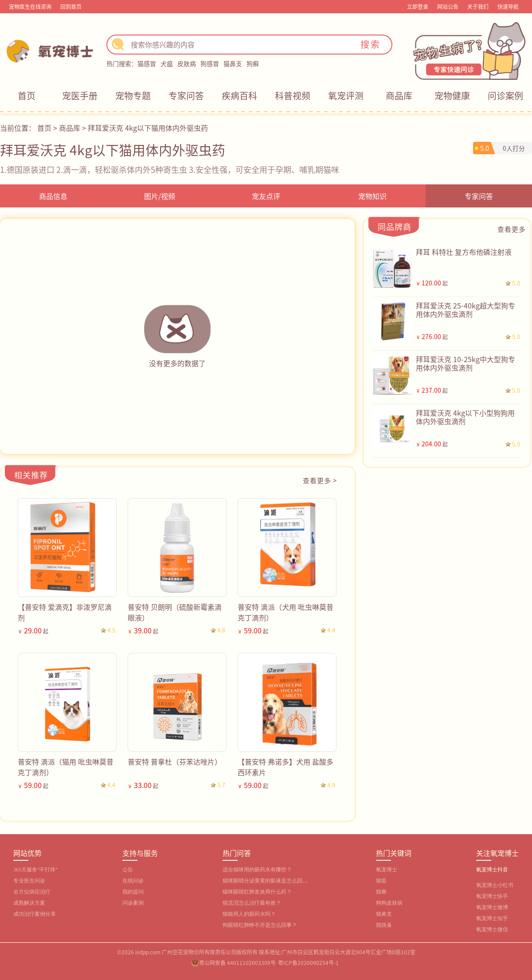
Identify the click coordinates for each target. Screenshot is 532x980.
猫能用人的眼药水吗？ (249, 914)
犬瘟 (167, 63)
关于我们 (478, 6)
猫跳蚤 (384, 925)
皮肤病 (187, 63)
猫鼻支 (233, 63)
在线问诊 (133, 881)
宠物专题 (133, 96)
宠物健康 (452, 96)
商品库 (399, 96)
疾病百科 (239, 96)
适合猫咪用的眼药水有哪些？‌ (257, 870)
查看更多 (512, 229)
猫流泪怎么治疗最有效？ (252, 903)
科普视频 (293, 96)
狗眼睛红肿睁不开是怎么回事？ (260, 925)
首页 (27, 96)
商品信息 (53, 196)
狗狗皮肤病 (389, 903)
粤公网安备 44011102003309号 (237, 962)
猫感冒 (147, 63)
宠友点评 (266, 196)
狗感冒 (210, 63)
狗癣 (253, 63)
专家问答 (186, 96)
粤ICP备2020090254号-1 (308, 962)
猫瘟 (381, 881)
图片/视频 (160, 196)
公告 (128, 870)
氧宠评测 (346, 96)
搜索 (371, 44)
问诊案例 (505, 96)
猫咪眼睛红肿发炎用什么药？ (257, 892)
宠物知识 (372, 196)
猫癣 (381, 892)
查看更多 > (320, 480)
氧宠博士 (387, 870)
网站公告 (448, 6)
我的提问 (133, 892)
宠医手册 (80, 96)
